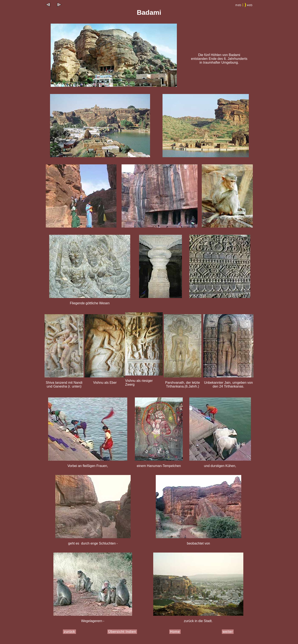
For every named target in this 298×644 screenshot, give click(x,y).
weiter (228, 632)
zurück (69, 632)
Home (175, 632)
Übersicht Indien (122, 632)
